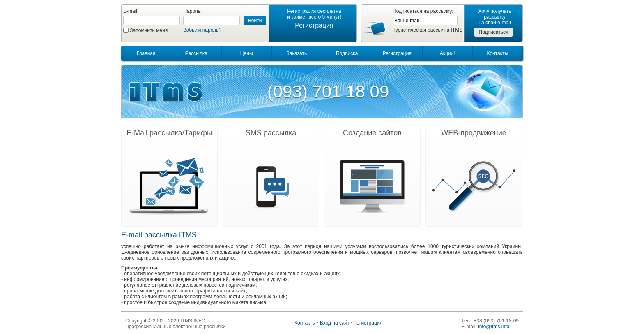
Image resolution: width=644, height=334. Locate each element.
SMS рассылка (271, 133)
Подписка (347, 53)
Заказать (297, 53)
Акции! (447, 53)
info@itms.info (494, 327)
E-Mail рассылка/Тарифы (169, 133)
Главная (146, 53)
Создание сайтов (372, 133)
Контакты (497, 53)
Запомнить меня (149, 30)
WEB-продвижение (474, 133)
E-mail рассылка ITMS (159, 235)
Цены (247, 53)
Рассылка (196, 53)
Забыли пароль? (202, 30)
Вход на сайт (335, 323)
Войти (255, 21)
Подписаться (494, 32)
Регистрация (314, 25)
